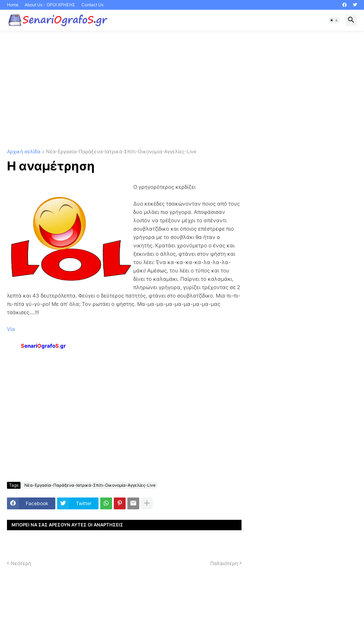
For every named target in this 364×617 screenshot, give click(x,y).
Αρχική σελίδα (24, 152)
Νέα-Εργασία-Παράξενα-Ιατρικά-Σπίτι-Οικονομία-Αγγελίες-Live (121, 152)
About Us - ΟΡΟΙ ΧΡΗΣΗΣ (50, 5)
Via (11, 329)
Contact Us (92, 5)
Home (13, 5)
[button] (334, 20)
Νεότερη (21, 563)
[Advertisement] (182, 90)
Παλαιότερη (224, 563)
